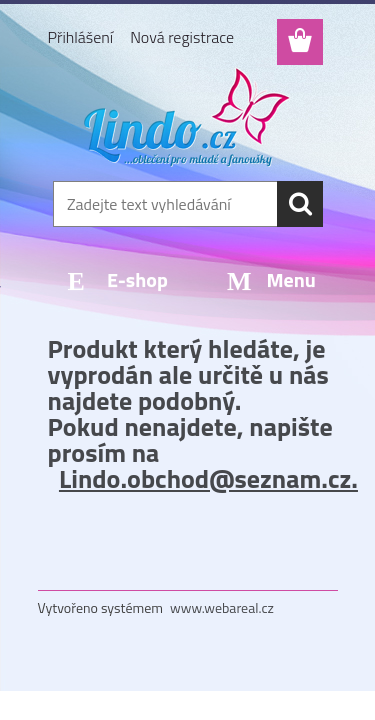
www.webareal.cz (222, 607)
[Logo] (187, 117)
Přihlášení (81, 37)
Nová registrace (182, 37)
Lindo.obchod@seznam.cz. (208, 478)
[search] (300, 204)
